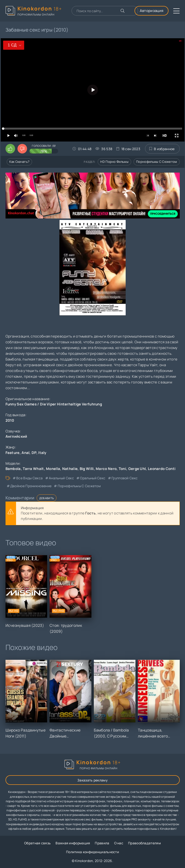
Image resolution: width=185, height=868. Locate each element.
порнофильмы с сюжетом (79, 486)
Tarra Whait (33, 469)
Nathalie (70, 469)
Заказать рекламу (92, 780)
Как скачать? (20, 162)
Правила (102, 843)
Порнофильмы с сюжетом (157, 162)
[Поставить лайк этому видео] (10, 149)
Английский (16, 436)
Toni (122, 469)
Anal (25, 453)
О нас (119, 843)
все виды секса (29, 478)
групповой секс (125, 478)
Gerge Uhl (137, 469)
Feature (13, 453)
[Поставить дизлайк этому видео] (22, 149)
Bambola (13, 469)
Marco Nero (106, 469)
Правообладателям (144, 843)
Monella (53, 469)
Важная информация (73, 843)
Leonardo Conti (162, 469)
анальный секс (61, 478)
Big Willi (87, 469)
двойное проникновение (31, 486)
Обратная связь (37, 843)
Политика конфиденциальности (92, 852)
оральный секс (93, 478)
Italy (42, 453)
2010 (10, 420)
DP (34, 453)
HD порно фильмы (114, 162)
